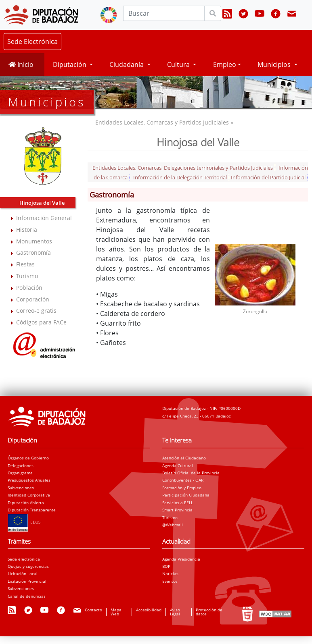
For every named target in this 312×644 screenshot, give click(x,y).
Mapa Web (116, 612)
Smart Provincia (177, 510)
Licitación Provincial (27, 581)
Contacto (93, 610)
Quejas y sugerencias (28, 566)
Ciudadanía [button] (127, 64)
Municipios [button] (275, 64)
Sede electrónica (24, 559)
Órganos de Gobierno (28, 458)
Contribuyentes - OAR (183, 480)
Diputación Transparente (32, 510)
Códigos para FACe (41, 322)
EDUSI (25, 522)
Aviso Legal (175, 612)
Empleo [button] (225, 64)
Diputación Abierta (26, 503)
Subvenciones (21, 488)
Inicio (21, 64)
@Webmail (173, 525)
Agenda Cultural (178, 465)
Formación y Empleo (182, 488)
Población (29, 288)
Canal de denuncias (27, 596)
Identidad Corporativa (29, 495)
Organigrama (20, 473)
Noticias (170, 573)
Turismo (27, 276)
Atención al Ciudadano (184, 458)
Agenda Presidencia (181, 559)
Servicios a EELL (178, 503)
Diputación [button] (70, 64)
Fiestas (25, 264)
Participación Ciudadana (186, 495)
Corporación (33, 299)
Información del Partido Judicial (268, 177)
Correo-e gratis (36, 311)
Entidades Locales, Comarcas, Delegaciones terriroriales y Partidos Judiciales (183, 168)
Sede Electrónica (32, 42)
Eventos (170, 581)
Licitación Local (23, 573)
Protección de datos (209, 612)
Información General (44, 218)
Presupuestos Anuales (29, 480)
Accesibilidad (149, 610)
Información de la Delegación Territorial (180, 177)
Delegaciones (21, 465)
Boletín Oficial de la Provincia (191, 473)
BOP (166, 566)
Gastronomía (34, 252)
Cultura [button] (179, 64)
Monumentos (34, 241)
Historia (27, 230)
